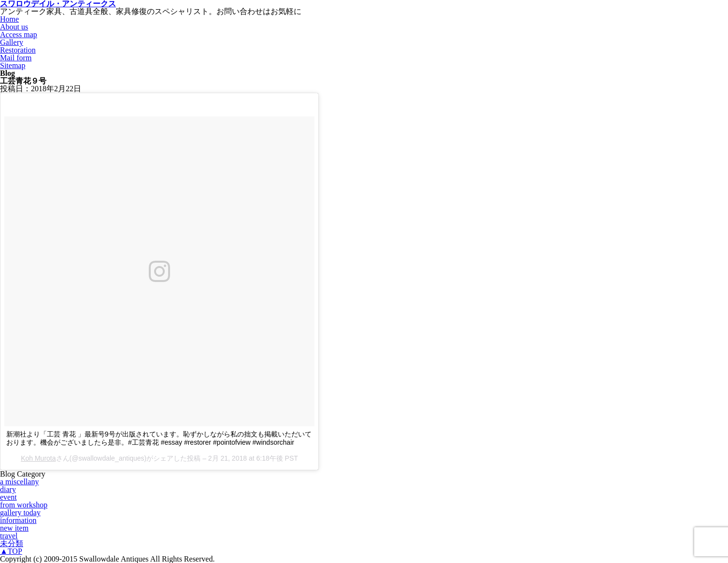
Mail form (16, 58)
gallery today (20, 513)
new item (14, 528)
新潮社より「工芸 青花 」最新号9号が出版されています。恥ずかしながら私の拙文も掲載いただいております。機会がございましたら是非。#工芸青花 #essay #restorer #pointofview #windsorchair (159, 438)
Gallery (12, 42)
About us (14, 27)
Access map (19, 35)
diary (8, 489)
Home (9, 19)
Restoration (18, 50)
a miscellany (19, 482)
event (8, 497)
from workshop (24, 505)
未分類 (12, 543)
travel (9, 536)
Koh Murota (38, 458)
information (18, 520)
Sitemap (13, 65)
